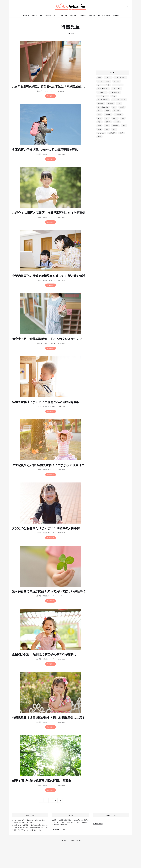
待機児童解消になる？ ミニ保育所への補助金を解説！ (50, 413)
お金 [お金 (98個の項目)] (99, 78)
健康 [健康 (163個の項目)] (99, 111)
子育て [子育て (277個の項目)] (115, 118)
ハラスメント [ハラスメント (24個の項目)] (118, 85)
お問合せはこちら (59, 852)
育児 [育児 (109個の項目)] (114, 129)
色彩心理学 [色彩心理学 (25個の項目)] (112, 133)
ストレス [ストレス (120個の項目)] (117, 81)
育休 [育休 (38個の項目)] (107, 129)
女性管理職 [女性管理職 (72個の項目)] (118, 114)
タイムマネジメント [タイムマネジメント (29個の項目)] (104, 85)
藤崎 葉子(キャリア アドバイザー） (46, 95)
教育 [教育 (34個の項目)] (107, 126)
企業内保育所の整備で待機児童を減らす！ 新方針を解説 (50, 285)
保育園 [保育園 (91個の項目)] (122, 107)
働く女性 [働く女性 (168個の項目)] (117, 111)
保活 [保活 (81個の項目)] (114, 107)
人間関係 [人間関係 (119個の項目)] (110, 103)
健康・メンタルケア (46, 15)
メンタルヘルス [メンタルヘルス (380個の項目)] (115, 92)
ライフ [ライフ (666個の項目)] (114, 96)
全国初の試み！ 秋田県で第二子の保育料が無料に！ (48, 673)
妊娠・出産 (64, 15)
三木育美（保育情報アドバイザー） (46, 158)
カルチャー (92, 15)
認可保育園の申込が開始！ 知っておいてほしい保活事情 (50, 608)
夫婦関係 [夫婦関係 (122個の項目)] (108, 114)
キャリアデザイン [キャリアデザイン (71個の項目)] (120, 78)
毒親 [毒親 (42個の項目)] (124, 126)
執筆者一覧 (117, 15)
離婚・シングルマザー (104, 15)
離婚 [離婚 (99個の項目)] (99, 137)
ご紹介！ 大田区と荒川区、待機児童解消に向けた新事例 (50, 218)
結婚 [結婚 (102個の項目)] (99, 129)
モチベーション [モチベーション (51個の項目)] (102, 96)
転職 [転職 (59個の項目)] (122, 133)
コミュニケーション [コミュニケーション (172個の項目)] (104, 81)
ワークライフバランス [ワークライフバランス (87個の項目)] (119, 100)
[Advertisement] (113, 54)
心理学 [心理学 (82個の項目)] (117, 122)
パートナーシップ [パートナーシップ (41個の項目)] (103, 89)
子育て (56, 15)
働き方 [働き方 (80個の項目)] (107, 111)
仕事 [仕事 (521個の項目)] (119, 103)
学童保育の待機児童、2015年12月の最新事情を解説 (47, 153)
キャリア (34, 15)
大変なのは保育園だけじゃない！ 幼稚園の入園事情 (48, 543)
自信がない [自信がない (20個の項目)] (101, 133)
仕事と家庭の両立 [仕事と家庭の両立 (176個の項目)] (103, 107)
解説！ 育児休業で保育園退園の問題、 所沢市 (44, 803)
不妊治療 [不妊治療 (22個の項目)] (101, 103)
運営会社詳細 (98, 846)
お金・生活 (83, 15)
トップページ (25, 15)
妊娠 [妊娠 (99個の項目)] (99, 118)
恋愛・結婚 (73, 15)
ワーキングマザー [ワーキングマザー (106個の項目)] (103, 100)
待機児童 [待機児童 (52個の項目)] (108, 122)
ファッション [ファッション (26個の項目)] (117, 89)
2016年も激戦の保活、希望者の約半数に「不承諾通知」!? (48, 89)
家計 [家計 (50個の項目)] (99, 122)
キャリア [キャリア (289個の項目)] (108, 78)
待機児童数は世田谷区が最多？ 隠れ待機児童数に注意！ (48, 738)
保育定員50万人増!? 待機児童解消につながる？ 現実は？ (48, 478)
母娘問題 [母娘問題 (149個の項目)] (115, 126)
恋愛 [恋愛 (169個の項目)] (99, 126)
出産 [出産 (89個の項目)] (99, 114)
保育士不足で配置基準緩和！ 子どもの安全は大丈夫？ (50, 350)
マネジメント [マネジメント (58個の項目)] (102, 92)
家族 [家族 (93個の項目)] (123, 118)
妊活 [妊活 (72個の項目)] (107, 118)
